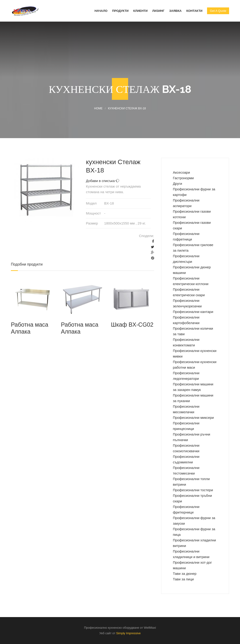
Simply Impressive (128, 633)
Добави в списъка (102, 181)
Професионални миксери (193, 418)
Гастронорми (183, 178)
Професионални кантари (193, 312)
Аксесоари (182, 172)
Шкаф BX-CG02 (132, 325)
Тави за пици (183, 579)
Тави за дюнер (185, 574)
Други (178, 184)
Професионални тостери (193, 490)
